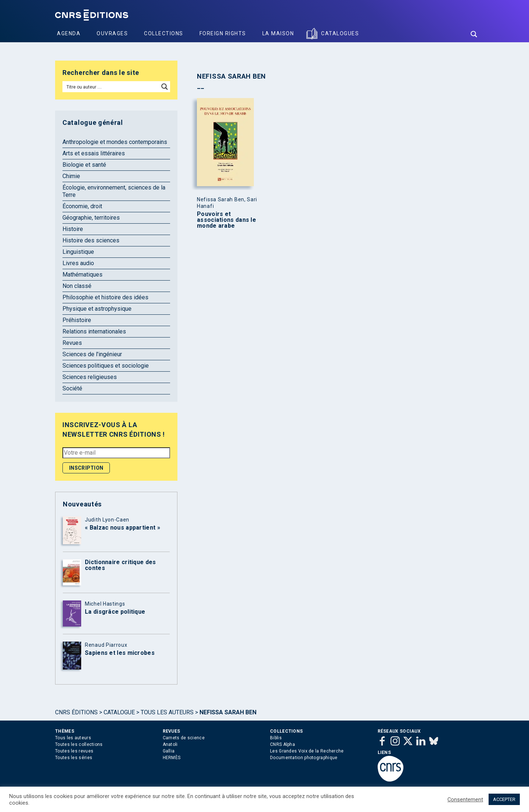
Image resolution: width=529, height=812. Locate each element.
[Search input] (111, 87)
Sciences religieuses (90, 377)
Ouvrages (112, 33)
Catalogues (340, 33)
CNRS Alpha (283, 744)
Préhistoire (77, 320)
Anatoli (170, 744)
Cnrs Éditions (76, 712)
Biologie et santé (84, 165)
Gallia (169, 751)
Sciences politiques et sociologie (106, 366)
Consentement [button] (465, 800)
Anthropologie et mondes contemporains (115, 142)
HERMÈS (172, 758)
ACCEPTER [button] (504, 799)
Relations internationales (94, 331)
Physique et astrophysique (97, 309)
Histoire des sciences (91, 240)
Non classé (77, 286)
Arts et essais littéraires (94, 153)
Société (72, 388)
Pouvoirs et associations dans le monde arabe (226, 220)
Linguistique (78, 252)
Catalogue (119, 712)
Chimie (71, 176)
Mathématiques (82, 275)
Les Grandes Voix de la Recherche (307, 751)
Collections (164, 33)
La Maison (278, 33)
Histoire (73, 229)
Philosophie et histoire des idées (105, 297)
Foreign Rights (223, 33)
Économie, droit (82, 206)
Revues (72, 343)
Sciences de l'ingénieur (92, 354)
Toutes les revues (74, 751)
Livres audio (78, 263)
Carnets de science (184, 738)
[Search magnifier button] (474, 34)
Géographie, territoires (91, 218)
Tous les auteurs (167, 712)
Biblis (276, 738)
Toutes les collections (79, 744)
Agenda (69, 33)
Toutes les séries (74, 758)
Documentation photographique (304, 758)
